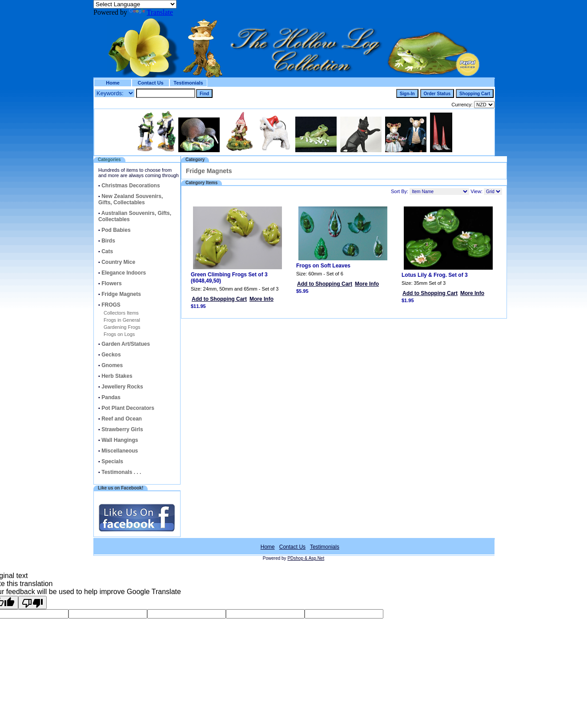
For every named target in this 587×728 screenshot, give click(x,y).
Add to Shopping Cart (219, 299)
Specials (112, 461)
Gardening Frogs (122, 327)
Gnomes (112, 365)
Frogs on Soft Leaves (323, 266)
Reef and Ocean (122, 419)
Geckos (111, 355)
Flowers (111, 283)
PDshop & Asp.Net (306, 558)
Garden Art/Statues (126, 344)
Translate (151, 12)
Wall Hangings (120, 440)
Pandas (111, 397)
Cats (107, 251)
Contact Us (150, 83)
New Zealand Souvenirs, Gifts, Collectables (131, 199)
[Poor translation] (32, 603)
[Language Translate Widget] (135, 4)
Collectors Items (121, 313)
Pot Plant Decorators (128, 408)
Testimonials (188, 83)
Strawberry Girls (122, 429)
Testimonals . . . (121, 472)
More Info (261, 299)
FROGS (111, 305)
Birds (108, 241)
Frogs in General (122, 320)
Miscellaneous (120, 451)
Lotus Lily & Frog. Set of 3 (435, 275)
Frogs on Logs (119, 334)
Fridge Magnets (121, 294)
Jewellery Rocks (122, 387)
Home (113, 83)
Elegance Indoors (124, 273)
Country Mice (118, 262)
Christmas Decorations (131, 186)
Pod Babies (116, 230)
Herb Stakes (117, 376)
